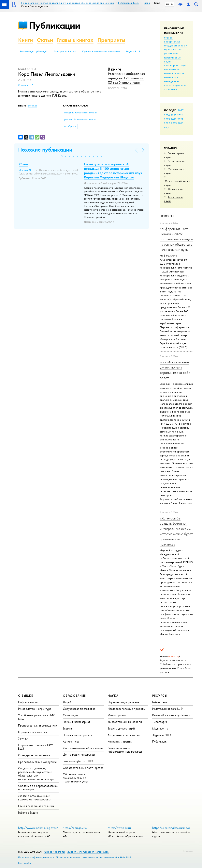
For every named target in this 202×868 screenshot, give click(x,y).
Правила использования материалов (101, 52)
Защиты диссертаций (121, 728)
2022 (174, 119)
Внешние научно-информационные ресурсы (125, 750)
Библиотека (160, 702)
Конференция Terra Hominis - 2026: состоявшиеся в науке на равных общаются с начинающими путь (176, 239)
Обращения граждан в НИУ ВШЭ (36, 747)
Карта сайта (25, 863)
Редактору (188, 851)
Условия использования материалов (88, 852)
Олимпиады (70, 715)
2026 (167, 115)
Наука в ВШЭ (133, 52)
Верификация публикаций (34, 52)
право (168, 85)
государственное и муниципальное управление (176, 49)
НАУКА (113, 696)
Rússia (23, 164)
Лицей (67, 702)
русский (32, 106)
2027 (181, 110)
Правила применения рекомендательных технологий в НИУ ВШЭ (94, 857)
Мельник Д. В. (26, 170)
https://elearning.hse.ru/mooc (171, 828)
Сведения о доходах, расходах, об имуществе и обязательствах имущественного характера (36, 774)
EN (172, 4)
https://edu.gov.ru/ (75, 828)
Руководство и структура (35, 709)
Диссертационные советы (125, 722)
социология (179, 85)
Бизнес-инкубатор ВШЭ (78, 761)
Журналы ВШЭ (162, 735)
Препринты (111, 40)
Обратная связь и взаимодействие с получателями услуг (76, 778)
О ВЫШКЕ (26, 696)
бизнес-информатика (172, 40)
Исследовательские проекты (126, 709)
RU (167, 4)
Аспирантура (71, 741)
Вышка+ (68, 728)
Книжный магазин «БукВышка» (171, 715)
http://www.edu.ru (119, 828)
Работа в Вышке (28, 813)
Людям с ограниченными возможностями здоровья (35, 798)
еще (167, 127)
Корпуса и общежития (32, 732)
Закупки (23, 738)
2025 (173, 115)
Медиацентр (160, 728)
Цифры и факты (28, 702)
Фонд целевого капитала (34, 755)
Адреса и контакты (54, 852)
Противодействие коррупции (37, 762)
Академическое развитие (124, 735)
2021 (180, 119)
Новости (167, 216)
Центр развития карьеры (79, 754)
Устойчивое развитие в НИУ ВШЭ (36, 717)
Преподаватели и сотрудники (38, 725)
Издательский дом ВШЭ (167, 709)
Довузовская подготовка (79, 709)
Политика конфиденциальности (36, 857)
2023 (167, 119)
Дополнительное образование (83, 748)
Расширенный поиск (65, 52)
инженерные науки (175, 65)
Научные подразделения (123, 702)
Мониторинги (117, 715)
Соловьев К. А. (26, 85)
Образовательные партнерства (83, 768)
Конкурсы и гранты (120, 741)
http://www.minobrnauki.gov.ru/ (38, 828)
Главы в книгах (75, 40)
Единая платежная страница (36, 806)
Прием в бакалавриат (77, 722)
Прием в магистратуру (77, 735)
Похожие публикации (45, 150)
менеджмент (172, 81)
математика (171, 77)
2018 (181, 123)
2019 (174, 123)
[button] (62, 156)
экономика (170, 89)
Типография (160, 722)
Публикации (55, 25)
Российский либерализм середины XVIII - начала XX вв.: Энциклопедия (126, 78)
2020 (167, 123)
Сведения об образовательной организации (38, 787)
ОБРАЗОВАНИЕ (74, 696)
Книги (26, 40)
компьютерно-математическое (174, 71)
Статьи (45, 40)
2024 (180, 115)
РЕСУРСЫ (160, 696)
